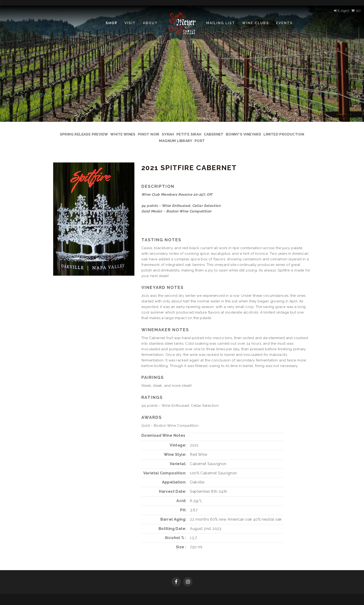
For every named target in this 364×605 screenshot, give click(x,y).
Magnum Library (176, 141)
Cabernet (214, 134)
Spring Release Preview (84, 134)
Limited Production (284, 134)
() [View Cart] (356, 11)
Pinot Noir (149, 134)
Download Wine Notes (163, 435)
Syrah (168, 134)
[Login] (341, 11)
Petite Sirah (189, 134)
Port (200, 141)
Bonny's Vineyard (244, 134)
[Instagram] (188, 582)
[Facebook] (176, 582)
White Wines (123, 134)
